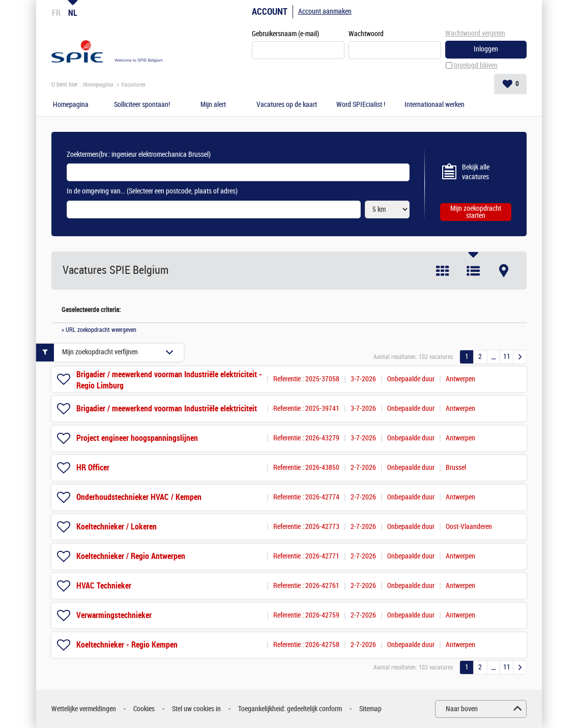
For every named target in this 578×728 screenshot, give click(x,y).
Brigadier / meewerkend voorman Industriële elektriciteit (167, 409)
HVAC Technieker (104, 586)
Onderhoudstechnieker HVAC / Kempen (139, 497)
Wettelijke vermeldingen (84, 709)
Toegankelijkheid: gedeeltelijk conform (290, 709)
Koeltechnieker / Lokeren (117, 527)
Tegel (443, 271)
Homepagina (98, 85)
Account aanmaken (325, 11)
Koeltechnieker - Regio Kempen (127, 645)
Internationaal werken (435, 105)
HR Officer (93, 468)
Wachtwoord (366, 34)
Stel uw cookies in (196, 709)
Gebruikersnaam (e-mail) (285, 34)
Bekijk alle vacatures (476, 172)
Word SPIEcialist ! (361, 105)
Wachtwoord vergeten (475, 33)
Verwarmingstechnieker (114, 615)
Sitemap (370, 709)
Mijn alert (213, 105)
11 (507, 357)
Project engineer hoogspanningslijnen (137, 438)
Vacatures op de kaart (287, 105)
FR (56, 13)
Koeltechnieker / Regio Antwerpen (131, 556)
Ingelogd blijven (476, 65)
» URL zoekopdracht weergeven (99, 330)
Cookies (144, 709)
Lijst (473, 271)
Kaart (504, 271)
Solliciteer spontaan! (142, 105)
